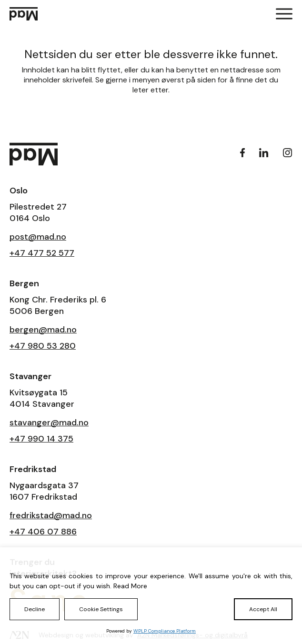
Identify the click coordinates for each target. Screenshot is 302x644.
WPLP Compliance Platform (165, 631)
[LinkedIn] (264, 153)
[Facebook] (242, 153)
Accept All (263, 609)
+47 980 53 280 (43, 346)
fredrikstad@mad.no (51, 515)
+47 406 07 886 (43, 532)
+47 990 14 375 (41, 439)
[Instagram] (288, 153)
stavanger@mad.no (49, 423)
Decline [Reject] (35, 609)
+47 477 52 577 (42, 253)
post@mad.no (38, 237)
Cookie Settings (101, 609)
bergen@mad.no (43, 330)
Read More (130, 586)
